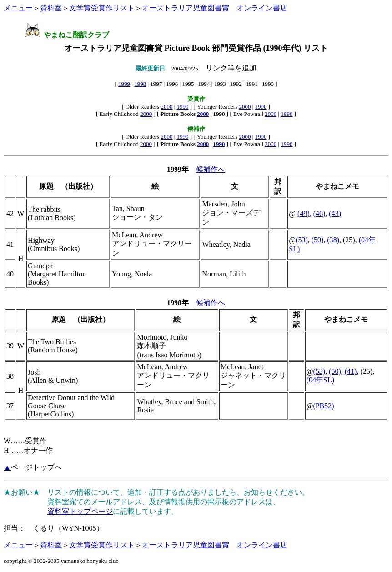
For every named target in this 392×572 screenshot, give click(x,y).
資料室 (51, 8)
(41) (351, 371)
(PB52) (323, 406)
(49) (304, 213)
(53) (302, 240)
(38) (333, 240)
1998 (140, 84)
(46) (319, 213)
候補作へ (211, 169)
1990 (183, 107)
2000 (166, 107)
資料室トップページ (80, 511)
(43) (335, 213)
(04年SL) (320, 380)
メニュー (18, 8)
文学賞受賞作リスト (102, 8)
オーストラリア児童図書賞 (186, 8)
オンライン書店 (262, 8)
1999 (124, 84)
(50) (318, 240)
